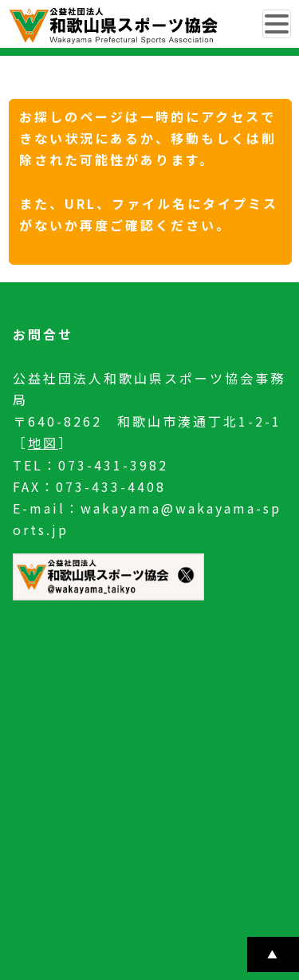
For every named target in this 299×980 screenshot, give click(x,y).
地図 (43, 443)
